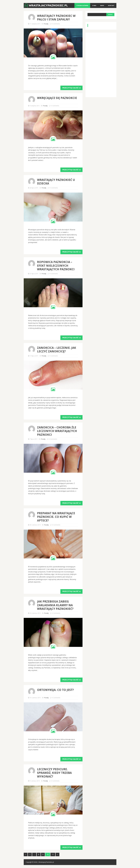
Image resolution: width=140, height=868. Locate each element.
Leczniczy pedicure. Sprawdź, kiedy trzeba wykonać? (54, 773)
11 (53, 854)
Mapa (102, 5)
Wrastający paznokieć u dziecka (56, 182)
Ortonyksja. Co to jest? (55, 690)
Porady (46, 24)
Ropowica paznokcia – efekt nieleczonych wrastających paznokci (56, 266)
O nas (94, 5)
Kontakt (111, 5)
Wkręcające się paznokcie (57, 98)
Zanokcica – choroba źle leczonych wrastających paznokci (57, 431)
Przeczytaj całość (71, 88)
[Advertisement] (102, 64)
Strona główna (82, 5)
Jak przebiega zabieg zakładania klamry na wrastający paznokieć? (55, 605)
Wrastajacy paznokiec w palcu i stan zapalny (56, 18)
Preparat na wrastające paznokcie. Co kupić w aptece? (56, 517)
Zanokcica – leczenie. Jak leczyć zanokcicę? (57, 349)
